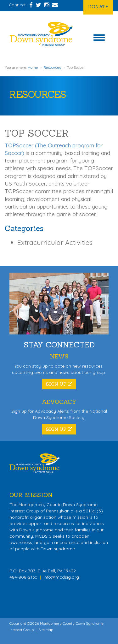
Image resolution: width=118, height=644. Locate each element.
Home (33, 67)
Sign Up (59, 384)
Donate (98, 6)
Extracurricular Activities (55, 242)
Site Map (46, 630)
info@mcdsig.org (61, 577)
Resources (52, 67)
